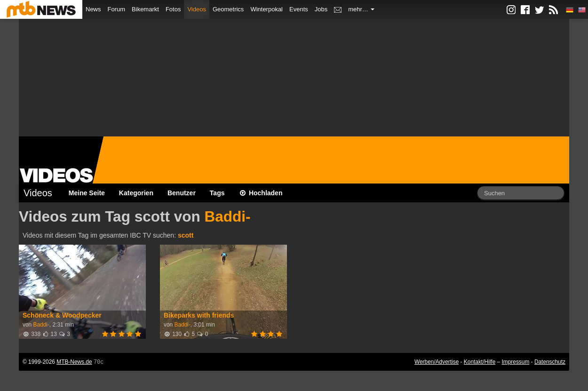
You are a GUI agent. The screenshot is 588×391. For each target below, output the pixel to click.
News (93, 9)
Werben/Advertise (437, 362)
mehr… (361, 9)
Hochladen (261, 193)
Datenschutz (550, 362)
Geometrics (228, 9)
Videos (197, 9)
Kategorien (136, 193)
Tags (217, 193)
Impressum (516, 362)
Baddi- (227, 216)
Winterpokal (266, 9)
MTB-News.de (74, 362)
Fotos (173, 9)
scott (186, 235)
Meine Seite (87, 193)
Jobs (321, 9)
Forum (117, 9)
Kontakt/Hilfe (480, 362)
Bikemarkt (145, 9)
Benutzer (182, 193)
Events (299, 9)
